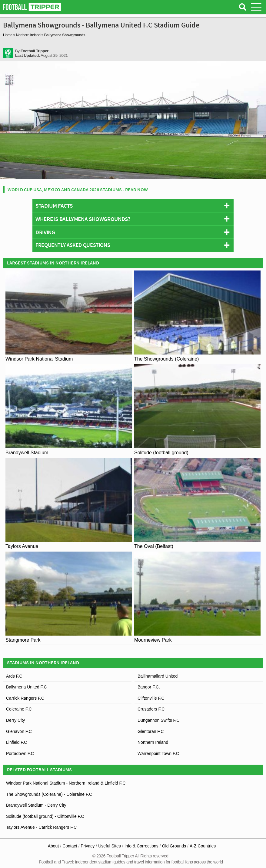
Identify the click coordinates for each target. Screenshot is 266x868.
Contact (70, 846)
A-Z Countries (203, 846)
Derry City (15, 720)
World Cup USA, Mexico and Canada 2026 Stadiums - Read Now (78, 189)
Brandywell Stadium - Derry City (36, 805)
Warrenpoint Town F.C (158, 753)
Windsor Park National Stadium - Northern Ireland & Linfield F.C (66, 783)
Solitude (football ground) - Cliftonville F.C (45, 816)
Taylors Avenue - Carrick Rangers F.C (41, 827)
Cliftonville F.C (151, 698)
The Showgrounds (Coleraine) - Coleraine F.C (49, 794)
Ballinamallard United (158, 676)
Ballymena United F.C (27, 687)
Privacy (88, 846)
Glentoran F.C (151, 731)
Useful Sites (110, 846)
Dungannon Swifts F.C (159, 720)
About (53, 846)
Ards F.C (14, 676)
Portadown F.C (20, 753)
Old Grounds (174, 846)
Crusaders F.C (151, 709)
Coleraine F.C (19, 709)
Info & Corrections (141, 846)
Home (8, 35)
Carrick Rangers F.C (25, 698)
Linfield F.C (17, 742)
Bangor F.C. (149, 687)
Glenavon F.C (19, 731)
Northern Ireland (28, 35)
